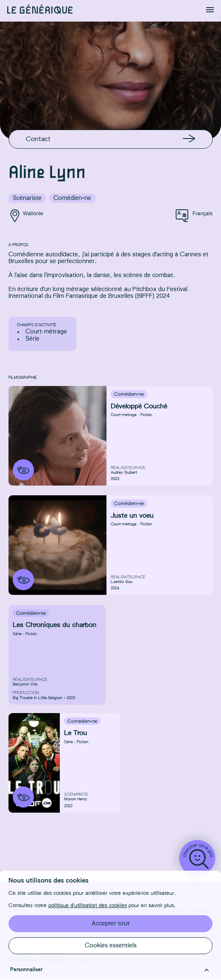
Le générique (40, 11)
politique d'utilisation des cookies (88, 905)
